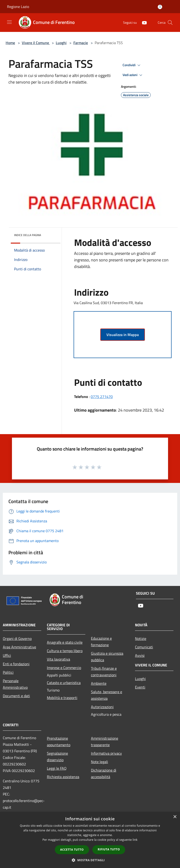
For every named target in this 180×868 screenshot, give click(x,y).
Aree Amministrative (19, 647)
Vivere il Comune (36, 43)
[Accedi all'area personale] (160, 7)
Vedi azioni (133, 75)
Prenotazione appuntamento (59, 742)
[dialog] (90, 840)
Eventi (140, 687)
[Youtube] (142, 22)
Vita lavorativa (58, 659)
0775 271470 (102, 397)
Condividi (132, 65)
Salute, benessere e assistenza (107, 695)
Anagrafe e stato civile (65, 642)
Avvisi (140, 655)
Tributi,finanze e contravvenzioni (104, 672)
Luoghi (61, 43)
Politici (8, 672)
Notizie (141, 639)
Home (10, 43)
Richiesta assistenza (63, 777)
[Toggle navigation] (9, 22)
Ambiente (99, 683)
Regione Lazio (18, 7)
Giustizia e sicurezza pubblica (107, 657)
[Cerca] (170, 23)
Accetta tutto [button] (72, 850)
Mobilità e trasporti (62, 698)
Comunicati (144, 647)
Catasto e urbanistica (64, 683)
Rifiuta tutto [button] (109, 849)
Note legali (99, 762)
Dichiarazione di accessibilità (104, 773)
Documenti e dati (16, 696)
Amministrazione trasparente (105, 742)
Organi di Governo (17, 639)
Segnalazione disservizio (57, 757)
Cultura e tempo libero (65, 651)
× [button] (175, 817)
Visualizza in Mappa (123, 335)
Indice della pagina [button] (28, 235)
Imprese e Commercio (64, 668)
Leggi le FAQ (57, 768)
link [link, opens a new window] (135, 840)
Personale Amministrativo (15, 684)
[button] (90, 860)
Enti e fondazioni (16, 664)
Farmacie (81, 43)
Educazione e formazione (101, 642)
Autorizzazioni (102, 707)
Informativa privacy (106, 753)
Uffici (7, 655)
